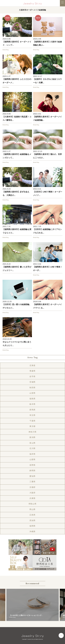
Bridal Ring (6, 50)
